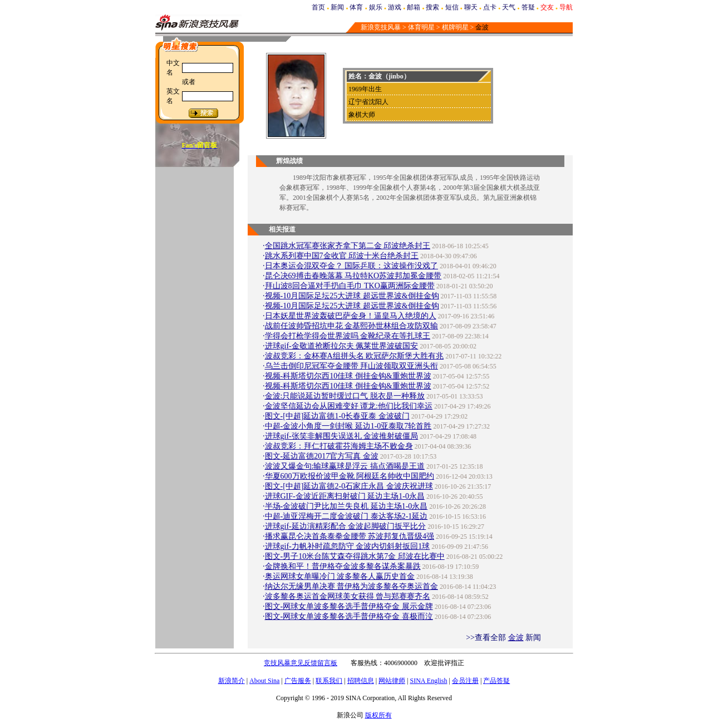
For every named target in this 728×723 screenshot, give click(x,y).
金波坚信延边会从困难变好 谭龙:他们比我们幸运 (349, 406)
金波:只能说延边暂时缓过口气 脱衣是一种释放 (345, 396)
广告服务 (298, 681)
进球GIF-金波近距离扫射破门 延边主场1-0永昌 (345, 496)
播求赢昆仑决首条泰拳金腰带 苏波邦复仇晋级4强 (350, 536)
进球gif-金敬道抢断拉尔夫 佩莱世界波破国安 (342, 346)
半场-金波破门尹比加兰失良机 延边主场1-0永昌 (346, 506)
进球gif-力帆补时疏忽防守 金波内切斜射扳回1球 (348, 546)
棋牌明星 (455, 27)
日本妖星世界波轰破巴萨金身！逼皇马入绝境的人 (351, 316)
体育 (356, 7)
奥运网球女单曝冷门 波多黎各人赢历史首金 (340, 576)
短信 (452, 7)
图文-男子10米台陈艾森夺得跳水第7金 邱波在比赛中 (355, 556)
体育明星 (421, 27)
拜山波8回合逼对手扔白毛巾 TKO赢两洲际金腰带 (350, 286)
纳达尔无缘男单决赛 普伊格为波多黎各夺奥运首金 (352, 586)
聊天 (471, 7)
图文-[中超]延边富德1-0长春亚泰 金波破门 (337, 416)
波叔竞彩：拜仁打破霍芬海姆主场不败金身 (339, 446)
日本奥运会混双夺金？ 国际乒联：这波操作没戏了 (352, 266)
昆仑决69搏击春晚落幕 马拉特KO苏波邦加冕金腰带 (353, 276)
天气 (509, 7)
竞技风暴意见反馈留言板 (301, 663)
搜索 (432, 7)
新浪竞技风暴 (381, 27)
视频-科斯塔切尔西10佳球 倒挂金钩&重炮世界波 (348, 376)
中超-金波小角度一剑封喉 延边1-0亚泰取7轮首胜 (348, 426)
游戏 (395, 7)
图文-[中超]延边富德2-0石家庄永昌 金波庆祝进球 (349, 486)
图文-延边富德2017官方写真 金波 (322, 456)
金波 (516, 638)
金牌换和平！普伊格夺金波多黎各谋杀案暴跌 (343, 566)
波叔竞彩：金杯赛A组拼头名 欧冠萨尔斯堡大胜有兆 (355, 356)
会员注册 (465, 681)
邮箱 (414, 7)
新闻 (337, 7)
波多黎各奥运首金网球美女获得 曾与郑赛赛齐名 (348, 596)
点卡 (490, 7)
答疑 (528, 7)
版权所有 (378, 715)
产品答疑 (496, 681)
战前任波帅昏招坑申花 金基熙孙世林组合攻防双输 (352, 326)
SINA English (428, 681)
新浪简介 (232, 681)
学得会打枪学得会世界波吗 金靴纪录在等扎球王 (348, 336)
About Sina (264, 681)
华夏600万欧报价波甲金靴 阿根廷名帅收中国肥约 (350, 476)
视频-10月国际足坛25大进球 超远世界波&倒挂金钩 (352, 296)
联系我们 (329, 681)
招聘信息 (361, 681)
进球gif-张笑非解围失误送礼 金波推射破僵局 (342, 436)
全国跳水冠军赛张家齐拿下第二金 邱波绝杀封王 (348, 246)
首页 (318, 7)
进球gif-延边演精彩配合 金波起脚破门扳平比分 (346, 526)
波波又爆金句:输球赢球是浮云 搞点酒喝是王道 (345, 466)
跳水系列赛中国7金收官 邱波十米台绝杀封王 (342, 256)
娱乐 (376, 7)
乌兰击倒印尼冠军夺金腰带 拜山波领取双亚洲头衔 (352, 366)
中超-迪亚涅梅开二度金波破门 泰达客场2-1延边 (346, 516)
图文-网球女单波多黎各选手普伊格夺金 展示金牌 (349, 606)
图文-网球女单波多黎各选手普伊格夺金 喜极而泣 (349, 616)
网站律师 (392, 681)
